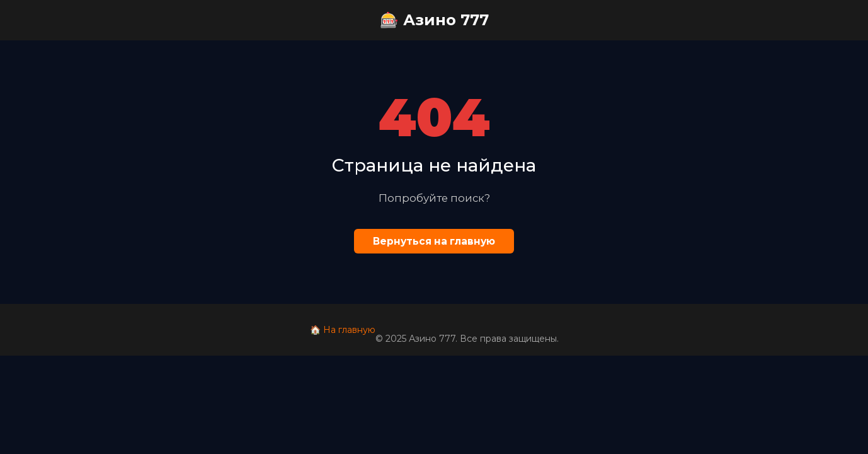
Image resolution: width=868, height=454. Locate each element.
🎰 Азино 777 (434, 20)
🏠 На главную (343, 330)
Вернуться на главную (434, 241)
